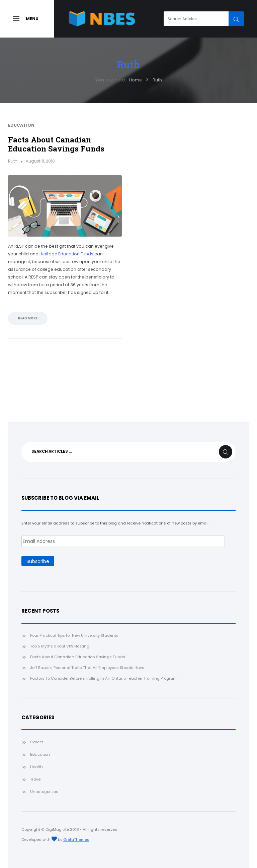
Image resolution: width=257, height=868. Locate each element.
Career (37, 742)
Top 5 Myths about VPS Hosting (60, 646)
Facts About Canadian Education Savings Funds (56, 144)
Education (21, 125)
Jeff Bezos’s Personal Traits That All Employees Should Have (87, 668)
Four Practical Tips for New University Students (74, 635)
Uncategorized (44, 792)
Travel (36, 779)
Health (36, 767)
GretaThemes (76, 840)
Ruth (128, 64)
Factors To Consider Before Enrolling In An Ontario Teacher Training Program (103, 678)
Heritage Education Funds (66, 254)
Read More (28, 318)
